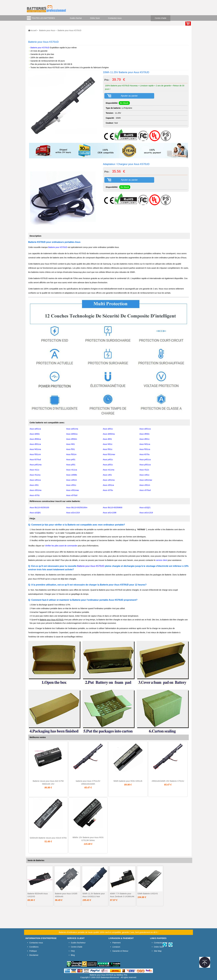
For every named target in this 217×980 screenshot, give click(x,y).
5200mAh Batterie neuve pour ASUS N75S (48, 838)
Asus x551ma (35, 490)
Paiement (116, 943)
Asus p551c (108, 465)
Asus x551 (34, 485)
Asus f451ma (35, 449)
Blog (73, 955)
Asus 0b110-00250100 (39, 507)
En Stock (124, 103)
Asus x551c (71, 485)
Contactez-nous (115, 18)
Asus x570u (108, 490)
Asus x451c (144, 475)
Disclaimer (34, 955)
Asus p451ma (36, 465)
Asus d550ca (35, 439)
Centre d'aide (161, 18)
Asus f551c (108, 449)
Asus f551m (71, 454)
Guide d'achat (76, 18)
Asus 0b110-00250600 (113, 507)
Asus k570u (145, 454)
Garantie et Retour (120, 951)
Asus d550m (72, 439)
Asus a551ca (145, 429)
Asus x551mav (73, 490)
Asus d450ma (109, 434)
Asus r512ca (35, 475)
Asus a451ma (72, 429)
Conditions (34, 947)
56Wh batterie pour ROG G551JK (128, 781)
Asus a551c (108, 429)
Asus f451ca (145, 444)
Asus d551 (107, 439)
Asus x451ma (109, 480)
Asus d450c (35, 434)
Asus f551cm (35, 454)
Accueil (33, 30)
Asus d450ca (72, 434)
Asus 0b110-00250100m (77, 507)
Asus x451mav (146, 480)
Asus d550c (145, 434)
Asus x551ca (108, 485)
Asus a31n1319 (73, 513)
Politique (33, 951)
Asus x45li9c (72, 475)
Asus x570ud (145, 490)
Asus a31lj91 (35, 513)
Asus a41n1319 (146, 513)
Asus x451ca (35, 480)
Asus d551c (145, 439)
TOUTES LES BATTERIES (43, 18)
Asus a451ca (35, 429)
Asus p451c (108, 460)
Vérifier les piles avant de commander (61, 546)
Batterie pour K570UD (40, 48)
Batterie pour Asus (47, 30)
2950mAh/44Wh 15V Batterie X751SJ (168, 781)
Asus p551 (71, 465)
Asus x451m (72, 480)
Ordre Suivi (95, 18)
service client (162, 560)
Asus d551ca (35, 444)
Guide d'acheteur (78, 943)
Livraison (116, 947)
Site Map (158, 951)
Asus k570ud (35, 460)
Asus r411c (34, 470)
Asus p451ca (145, 460)
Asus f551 (71, 449)
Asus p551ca (145, 465)
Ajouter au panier (129, 96)
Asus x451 (107, 475)
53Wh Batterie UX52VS (148, 894)
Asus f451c (108, 444)
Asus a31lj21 (145, 507)
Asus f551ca (145, 449)
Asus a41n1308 (110, 513)
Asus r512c (144, 470)
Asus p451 (71, 460)
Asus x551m (145, 485)
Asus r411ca (72, 470)
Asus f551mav (109, 454)
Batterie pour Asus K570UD (91, 566)
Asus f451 (71, 444)
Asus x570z (35, 495)
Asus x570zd (72, 495)
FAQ (73, 951)
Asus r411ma (108, 470)
